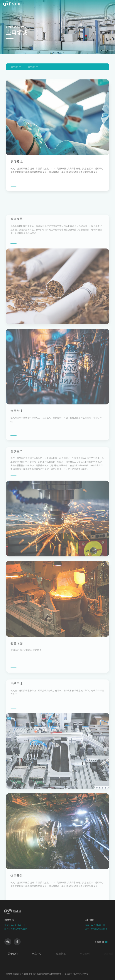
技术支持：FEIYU (81, 974)
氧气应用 (16, 67)
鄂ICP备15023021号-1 (53, 974)
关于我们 (15, 954)
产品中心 (39, 954)
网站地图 (68, 974)
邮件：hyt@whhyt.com (14, 929)
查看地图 (97, 942)
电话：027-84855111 (13, 925)
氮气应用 (33, 67)
